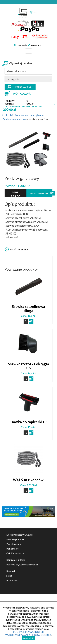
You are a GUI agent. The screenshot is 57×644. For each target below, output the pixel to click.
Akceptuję (28, 638)
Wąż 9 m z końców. (28, 480)
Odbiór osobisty (15, 553)
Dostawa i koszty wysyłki (20, 535)
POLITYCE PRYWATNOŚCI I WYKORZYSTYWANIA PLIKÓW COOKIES (28, 633)
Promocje (11, 580)
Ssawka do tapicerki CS (28, 422)
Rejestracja (35, 45)
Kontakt (11, 571)
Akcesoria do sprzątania (29, 115)
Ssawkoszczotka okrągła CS (28, 366)
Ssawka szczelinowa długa (28, 308)
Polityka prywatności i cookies (22, 564)
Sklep (9, 576)
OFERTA (8, 115)
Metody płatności (16, 539)
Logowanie (20, 45)
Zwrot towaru (14, 544)
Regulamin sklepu (16, 560)
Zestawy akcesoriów (15, 119)
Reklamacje (12, 549)
